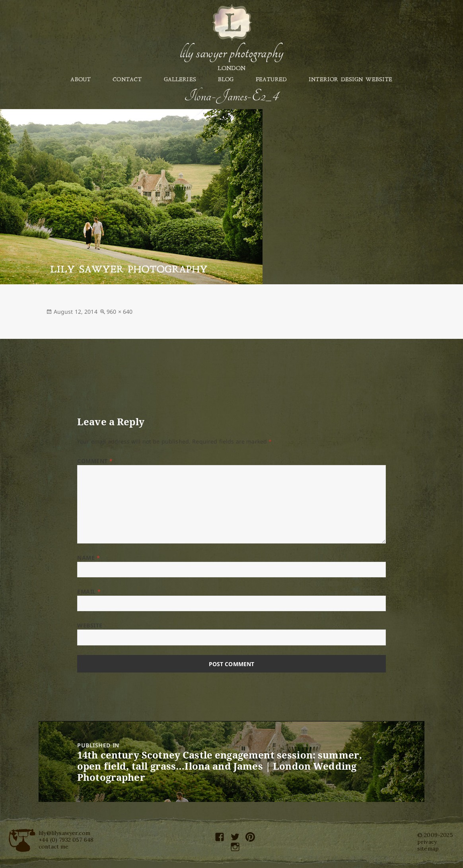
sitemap (428, 848)
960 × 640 (120, 312)
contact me (54, 846)
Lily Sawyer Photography (231, 53)
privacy (427, 842)
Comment (95, 461)
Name (89, 558)
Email (89, 591)
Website (90, 625)
